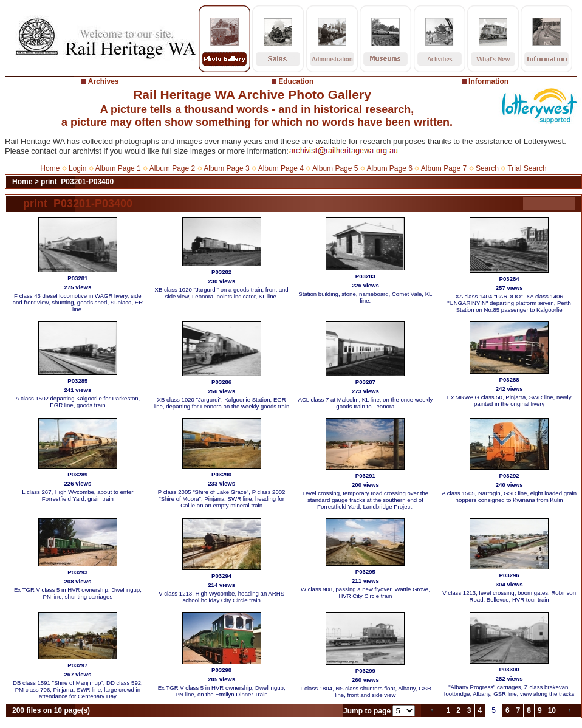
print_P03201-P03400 (77, 182)
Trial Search (527, 168)
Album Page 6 (389, 168)
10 (552, 710)
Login (77, 168)
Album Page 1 (118, 168)
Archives (104, 81)
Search (487, 168)
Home (50, 168)
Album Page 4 (281, 168)
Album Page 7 (444, 168)
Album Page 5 (335, 168)
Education (296, 81)
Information (488, 81)
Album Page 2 (172, 168)
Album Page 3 (226, 168)
